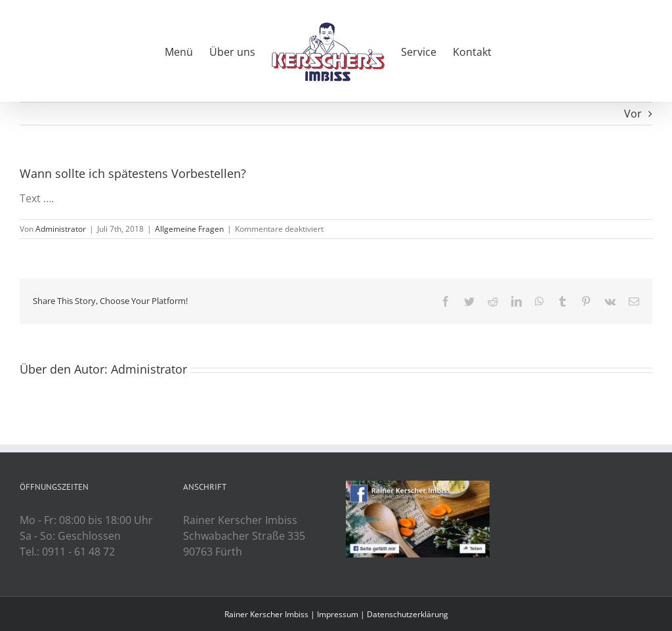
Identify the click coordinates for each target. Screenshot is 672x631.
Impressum (338, 614)
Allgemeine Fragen (189, 229)
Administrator (61, 229)
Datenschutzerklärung (408, 614)
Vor (633, 114)
